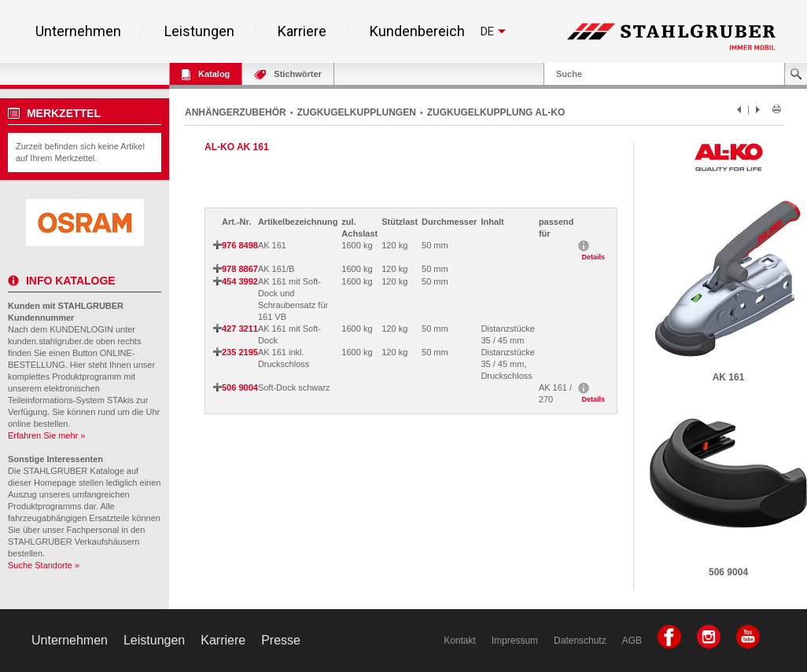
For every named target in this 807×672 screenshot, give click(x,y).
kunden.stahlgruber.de (51, 341)
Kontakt (460, 641)
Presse (281, 640)
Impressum (515, 641)
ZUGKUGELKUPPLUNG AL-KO (496, 112)
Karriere (302, 31)
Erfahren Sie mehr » (46, 435)
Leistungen (199, 31)
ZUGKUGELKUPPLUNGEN (357, 112)
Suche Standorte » (44, 565)
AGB (632, 641)
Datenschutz (580, 641)
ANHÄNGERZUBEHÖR (236, 112)
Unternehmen (78, 31)
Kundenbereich (417, 31)
